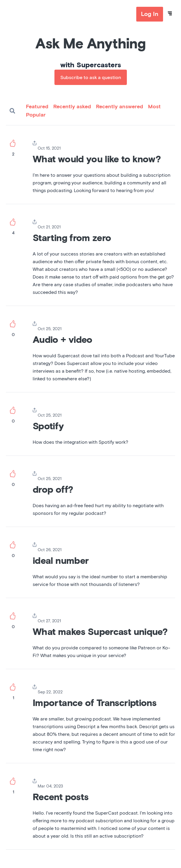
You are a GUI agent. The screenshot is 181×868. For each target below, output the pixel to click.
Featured (37, 107)
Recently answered (119, 107)
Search (12, 111)
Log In (150, 14)
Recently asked (72, 107)
